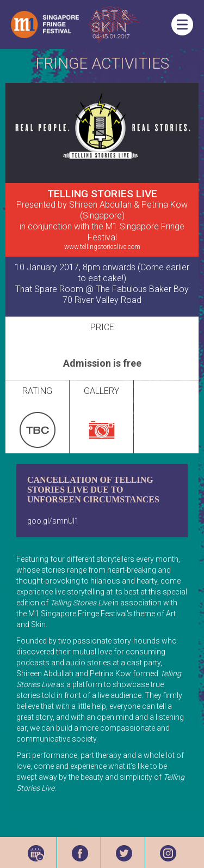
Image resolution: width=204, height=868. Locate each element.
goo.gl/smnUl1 (53, 521)
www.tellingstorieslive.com (102, 247)
